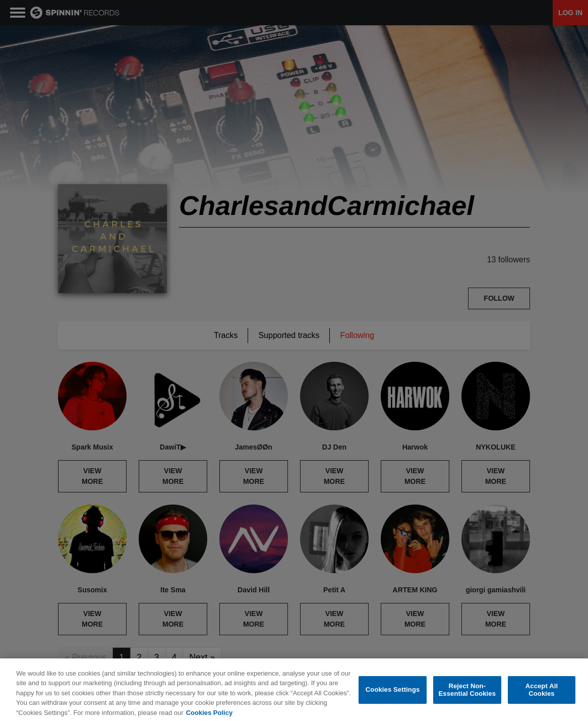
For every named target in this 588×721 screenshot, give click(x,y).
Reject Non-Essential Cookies (467, 694)
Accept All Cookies (542, 694)
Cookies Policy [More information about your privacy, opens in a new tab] (209, 717)
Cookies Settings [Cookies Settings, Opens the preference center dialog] (393, 694)
